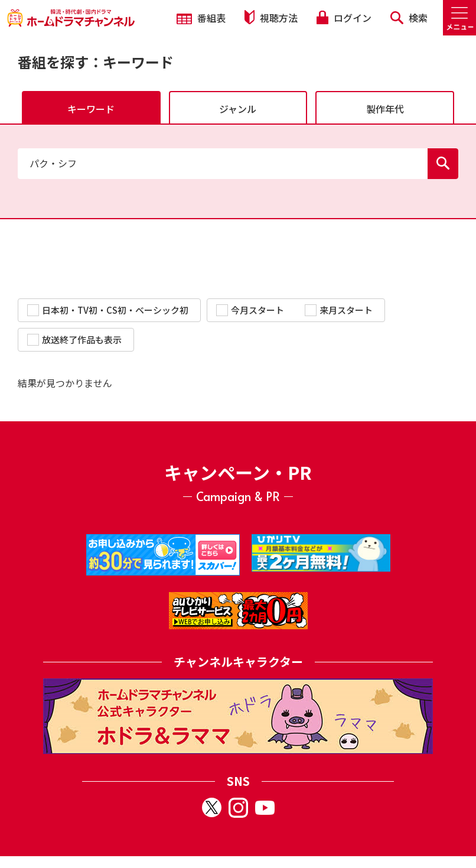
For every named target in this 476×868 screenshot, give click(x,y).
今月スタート (250, 310)
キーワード (91, 109)
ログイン (344, 18)
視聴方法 (271, 17)
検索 (409, 18)
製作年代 (385, 109)
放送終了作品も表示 (74, 339)
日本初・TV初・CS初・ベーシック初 (108, 310)
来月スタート (339, 310)
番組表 (201, 18)
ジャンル (238, 109)
